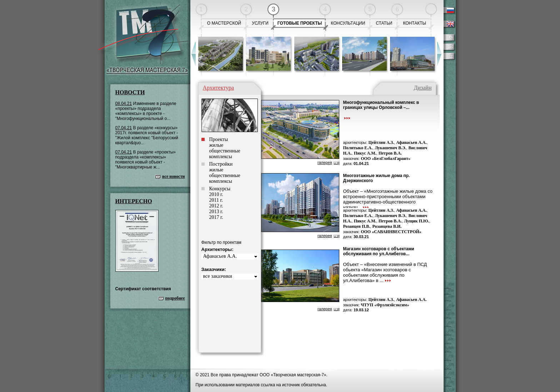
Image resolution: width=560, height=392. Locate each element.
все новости (174, 176)
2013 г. (216, 212)
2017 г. (216, 217)
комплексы (221, 157)
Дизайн (422, 88)
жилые (216, 145)
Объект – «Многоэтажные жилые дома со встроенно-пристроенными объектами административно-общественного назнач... (388, 199)
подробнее (175, 298)
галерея (325, 162)
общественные (225, 151)
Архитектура (219, 88)
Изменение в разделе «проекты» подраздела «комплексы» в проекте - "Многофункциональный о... (146, 111)
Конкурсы (220, 189)
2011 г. (216, 200)
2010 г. (216, 194)
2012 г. (216, 206)
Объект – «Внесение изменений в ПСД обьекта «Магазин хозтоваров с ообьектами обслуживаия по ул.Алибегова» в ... (385, 272)
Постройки (221, 164)
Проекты (219, 139)
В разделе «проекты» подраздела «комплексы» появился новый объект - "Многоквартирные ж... (146, 160)
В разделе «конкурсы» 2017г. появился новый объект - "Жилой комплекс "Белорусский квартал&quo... (147, 135)
